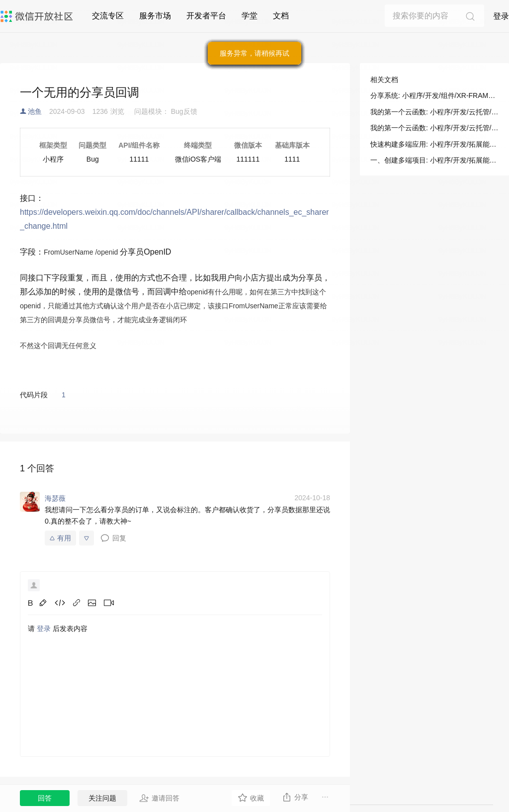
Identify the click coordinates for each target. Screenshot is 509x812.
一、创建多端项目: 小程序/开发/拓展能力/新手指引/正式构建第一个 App (434, 160)
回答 (45, 798)
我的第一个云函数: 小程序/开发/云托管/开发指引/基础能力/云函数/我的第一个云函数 (434, 112)
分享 (295, 797)
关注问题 (102, 798)
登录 (501, 16)
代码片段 (34, 395)
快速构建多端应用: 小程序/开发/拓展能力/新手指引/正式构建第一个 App (434, 144)
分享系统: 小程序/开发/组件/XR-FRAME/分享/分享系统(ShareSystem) (434, 95)
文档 (281, 16)
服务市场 (155, 16)
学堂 (250, 16)
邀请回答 (159, 798)
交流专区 (108, 16)
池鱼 (35, 111)
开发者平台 (206, 16)
